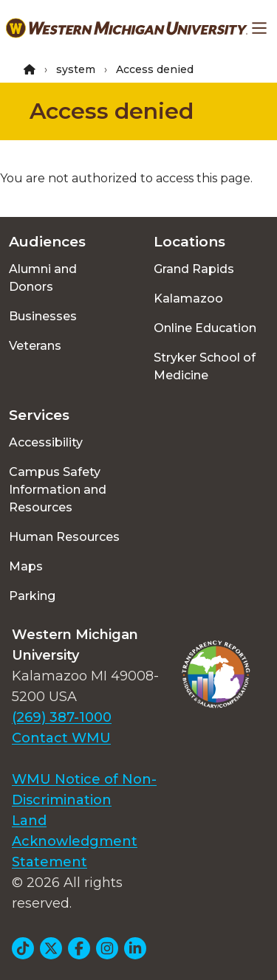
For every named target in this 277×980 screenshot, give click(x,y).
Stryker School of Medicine (205, 366)
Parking (32, 596)
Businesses (43, 316)
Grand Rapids (194, 269)
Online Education (205, 328)
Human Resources (64, 537)
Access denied (112, 111)
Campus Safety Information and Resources (58, 490)
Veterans (35, 346)
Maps (26, 566)
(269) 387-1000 (62, 717)
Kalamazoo (188, 299)
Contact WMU (61, 738)
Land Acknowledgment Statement (75, 841)
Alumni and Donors (43, 278)
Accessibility (46, 442)
